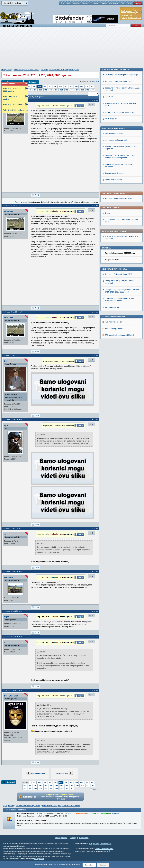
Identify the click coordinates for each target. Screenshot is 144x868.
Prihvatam (89, 865)
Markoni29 (9, 577)
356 (72, 90)
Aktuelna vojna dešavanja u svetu (27, 70)
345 (56, 785)
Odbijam (103, 865)
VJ (5, 534)
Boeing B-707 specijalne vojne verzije (120, 306)
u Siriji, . (13, 104)
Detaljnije (116, 813)
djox (6, 425)
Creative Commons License (104, 849)
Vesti (90, 844)
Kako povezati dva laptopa (115, 367)
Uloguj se (76, 3)
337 (66, 87)
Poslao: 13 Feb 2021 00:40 (14, 572)
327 (34, 782)
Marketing (138, 3)
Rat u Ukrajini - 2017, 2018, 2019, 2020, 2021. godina (60, 70)
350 (40, 90)
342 (92, 87)
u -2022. (11, 98)
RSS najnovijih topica (113, 241)
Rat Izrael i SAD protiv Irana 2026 (118, 118)
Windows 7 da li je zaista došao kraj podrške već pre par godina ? (119, 351)
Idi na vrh (95, 789)
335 (55, 87)
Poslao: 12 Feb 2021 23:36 (14, 420)
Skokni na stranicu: (81, 94)
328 (40, 782)
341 (87, 87)
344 (51, 785)
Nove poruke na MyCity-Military (116, 264)
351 (46, 90)
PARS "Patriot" (111, 313)
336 (60, 87)
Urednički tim (84, 838)
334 (50, 87)
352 (51, 90)
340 (82, 87)
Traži (122, 3)
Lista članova (114, 3)
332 (40, 87)
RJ (5, 361)
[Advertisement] (72, 49)
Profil (37, 195)
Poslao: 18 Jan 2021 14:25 (14, 312)
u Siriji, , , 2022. (13, 90)
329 (45, 782)
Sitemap (73, 838)
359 (88, 90)
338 (71, 87)
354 (61, 90)
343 (46, 785)
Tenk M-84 (109, 291)
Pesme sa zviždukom (113, 374)
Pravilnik (104, 3)
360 (93, 90)
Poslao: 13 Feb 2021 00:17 (14, 529)
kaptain (7, 617)
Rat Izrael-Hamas (112, 226)
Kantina (96, 3)
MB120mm (9, 211)
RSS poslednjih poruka (114, 248)
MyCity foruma (39, 859)
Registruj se (86, 3)
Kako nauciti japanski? (114, 327)
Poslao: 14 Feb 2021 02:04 (14, 690)
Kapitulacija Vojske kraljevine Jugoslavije (121, 269)
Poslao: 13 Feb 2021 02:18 (14, 611)
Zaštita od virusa (106, 844)
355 (67, 90)
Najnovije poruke (61, 838)
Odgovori (33, 82)
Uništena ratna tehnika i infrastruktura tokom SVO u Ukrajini (120, 219)
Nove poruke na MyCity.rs (113, 322)
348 (30, 90)
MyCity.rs (96, 844)
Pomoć (129, 3)
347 (67, 785)
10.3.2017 (96, 81)
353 (56, 90)
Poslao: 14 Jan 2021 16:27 (14, 206)
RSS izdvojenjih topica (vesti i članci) (120, 254)
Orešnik (108, 132)
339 (76, 87)
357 (77, 90)
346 (62, 785)
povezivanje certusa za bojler (116, 334)
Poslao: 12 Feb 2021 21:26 (14, 355)
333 (45, 87)
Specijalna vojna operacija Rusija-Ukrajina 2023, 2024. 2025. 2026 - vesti (122, 210)
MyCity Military (66, 3)
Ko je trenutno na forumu (16, 810)
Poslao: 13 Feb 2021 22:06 (14, 637)
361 (67, 788)
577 (72, 788)
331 (34, 87)
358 (82, 90)
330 (29, 87)
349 (35, 90)
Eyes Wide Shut (11, 696)
